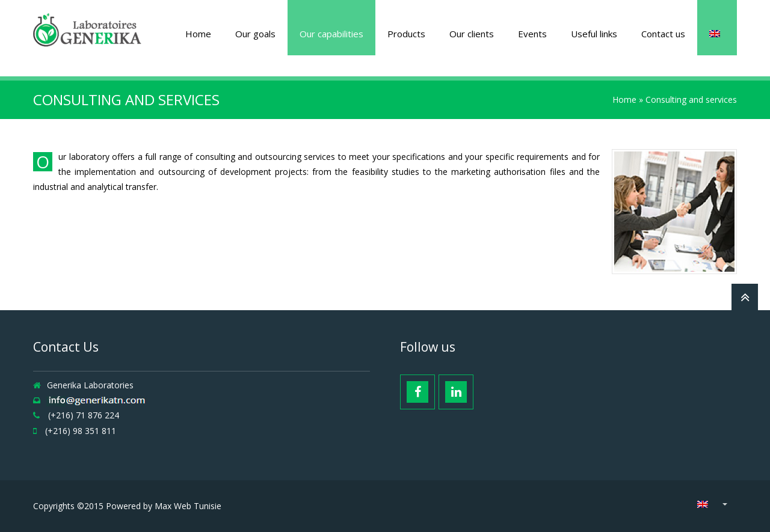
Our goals (255, 34)
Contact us (663, 34)
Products (406, 34)
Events (532, 34)
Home (198, 34)
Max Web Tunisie (188, 506)
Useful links (594, 34)
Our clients (472, 34)
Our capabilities (331, 34)
